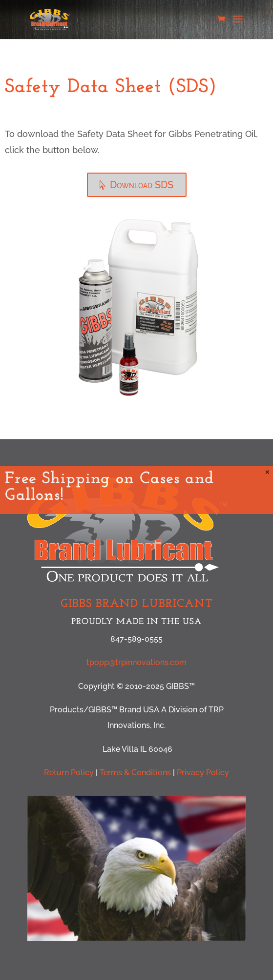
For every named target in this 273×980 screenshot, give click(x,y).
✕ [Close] (267, 472)
